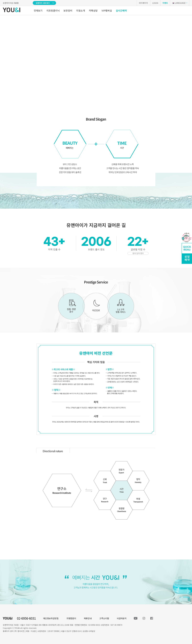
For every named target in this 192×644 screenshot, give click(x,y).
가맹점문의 (71, 618)
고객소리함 (104, 618)
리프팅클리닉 (53, 10)
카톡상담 (93, 10)
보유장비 (68, 10)
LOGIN (155, 3)
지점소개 (81, 10)
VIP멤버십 (107, 10)
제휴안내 (88, 618)
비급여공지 (122, 618)
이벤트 (165, 3)
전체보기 (38, 10)
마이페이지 (143, 3)
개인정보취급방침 (51, 618)
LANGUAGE (179, 3)
